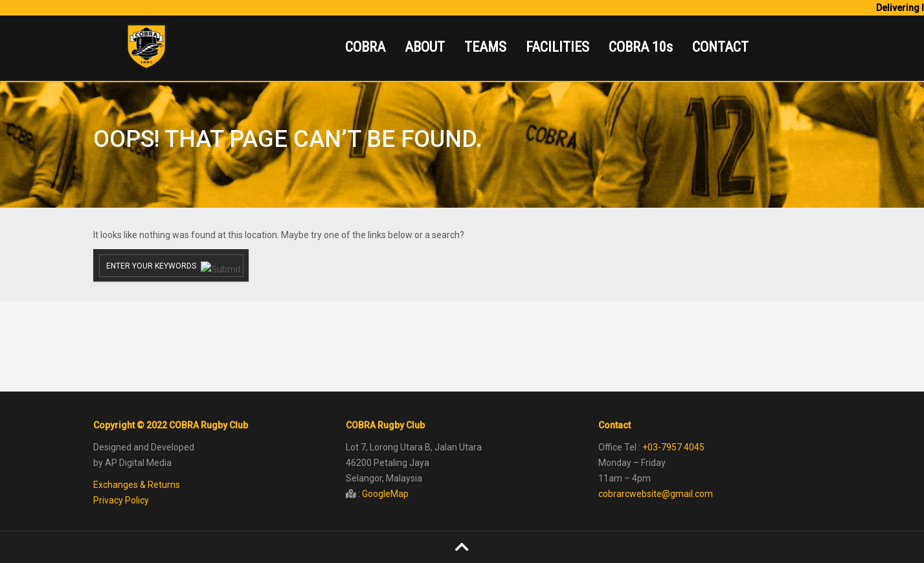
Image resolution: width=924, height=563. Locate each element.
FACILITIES (558, 47)
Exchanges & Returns (137, 485)
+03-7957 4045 (673, 447)
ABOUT (425, 47)
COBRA (365, 47)
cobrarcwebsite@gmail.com (656, 494)
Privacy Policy (121, 500)
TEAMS (485, 47)
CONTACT (720, 47)
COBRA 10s (641, 47)
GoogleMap (385, 494)
